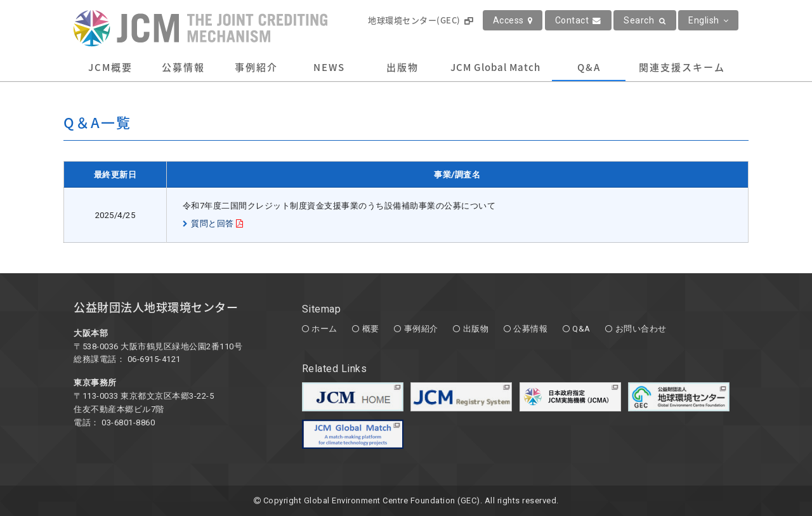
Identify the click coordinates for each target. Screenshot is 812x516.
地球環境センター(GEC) (420, 20)
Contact (578, 20)
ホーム (324, 329)
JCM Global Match (495, 67)
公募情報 (183, 67)
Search (645, 20)
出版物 (403, 67)
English (708, 20)
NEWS (329, 67)
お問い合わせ (641, 329)
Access (513, 20)
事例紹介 (256, 67)
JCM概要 (110, 67)
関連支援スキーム (682, 67)
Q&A (589, 67)
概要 (371, 329)
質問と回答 (213, 223)
